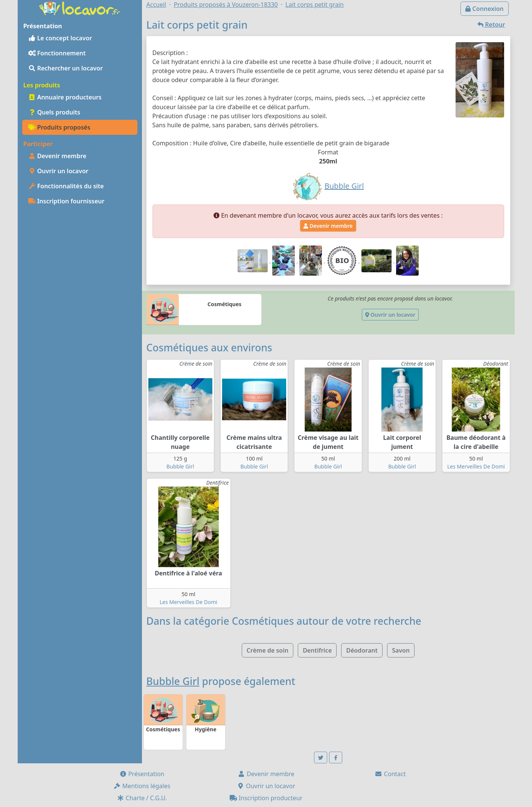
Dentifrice (317, 650)
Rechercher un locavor (66, 68)
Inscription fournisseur (66, 201)
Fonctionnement (57, 53)
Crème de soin (268, 650)
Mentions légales (142, 786)
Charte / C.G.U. (142, 798)
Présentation (142, 774)
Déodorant (362, 650)
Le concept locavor (60, 38)
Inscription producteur (266, 798)
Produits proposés (59, 127)
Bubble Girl (180, 466)
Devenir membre (57, 156)
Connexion (484, 9)
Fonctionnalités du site (66, 186)
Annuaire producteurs (65, 97)
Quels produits (54, 112)
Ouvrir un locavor (58, 171)
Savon (401, 650)
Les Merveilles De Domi (476, 466)
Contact (390, 774)
